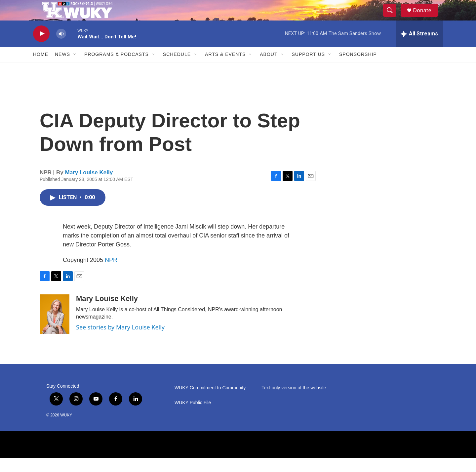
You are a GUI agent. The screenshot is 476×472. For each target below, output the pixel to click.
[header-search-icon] (393, 18)
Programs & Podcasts (117, 69)
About (269, 69)
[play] (41, 48)
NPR (111, 274)
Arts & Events (225, 69)
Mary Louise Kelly (89, 187)
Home (41, 69)
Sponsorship (358, 69)
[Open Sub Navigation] (75, 69)
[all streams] (419, 48)
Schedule (177, 69)
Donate (426, 17)
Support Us (309, 69)
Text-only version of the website (294, 402)
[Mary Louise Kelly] (55, 328)
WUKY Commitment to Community (210, 402)
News (62, 69)
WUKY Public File (193, 417)
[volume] (61, 48)
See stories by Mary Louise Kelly (120, 341)
